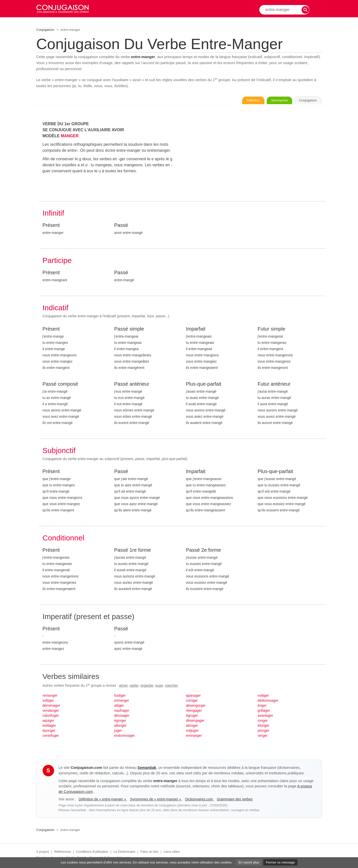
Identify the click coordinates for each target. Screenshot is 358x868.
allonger (121, 727)
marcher (171, 686)
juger (118, 732)
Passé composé (60, 385)
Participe (57, 261)
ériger (262, 706)
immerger (122, 701)
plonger (263, 732)
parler (134, 686)
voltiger (48, 701)
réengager (194, 711)
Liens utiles (172, 853)
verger (263, 737)
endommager (125, 737)
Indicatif (55, 309)
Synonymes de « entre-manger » (156, 800)
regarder (147, 686)
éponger (49, 732)
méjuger (192, 732)
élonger (263, 727)
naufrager (122, 711)
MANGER (70, 137)
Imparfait (196, 330)
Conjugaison (45, 30)
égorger (120, 721)
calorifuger (51, 716)
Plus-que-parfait (204, 385)
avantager (265, 716)
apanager (193, 696)
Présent (51, 226)
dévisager (122, 716)
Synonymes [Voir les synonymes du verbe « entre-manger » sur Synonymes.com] (268, 101)
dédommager (268, 701)
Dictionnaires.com (200, 800)
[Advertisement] (254, 157)
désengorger (196, 706)
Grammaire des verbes (235, 800)
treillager (49, 727)
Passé (121, 226)
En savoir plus (249, 862)
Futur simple (271, 330)
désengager (195, 721)
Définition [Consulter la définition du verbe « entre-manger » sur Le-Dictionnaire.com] (234, 101)
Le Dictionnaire (124, 853)
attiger (119, 706)
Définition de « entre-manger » (103, 800)
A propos (43, 853)
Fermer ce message (280, 862)
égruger (192, 716)
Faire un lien (150, 853)
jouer (159, 686)
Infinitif (53, 214)
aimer (123, 686)
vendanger (51, 711)
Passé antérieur (132, 385)
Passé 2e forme (203, 551)
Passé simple (129, 330)
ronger (263, 721)
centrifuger (51, 737)
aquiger (48, 721)
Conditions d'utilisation (92, 853)
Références (62, 853)
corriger (192, 701)
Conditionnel (64, 539)
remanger (50, 696)
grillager (264, 711)
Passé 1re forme (133, 551)
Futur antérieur (274, 385)
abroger (192, 727)
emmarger (194, 737)
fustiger (120, 696)
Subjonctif (59, 451)
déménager (51, 706)
